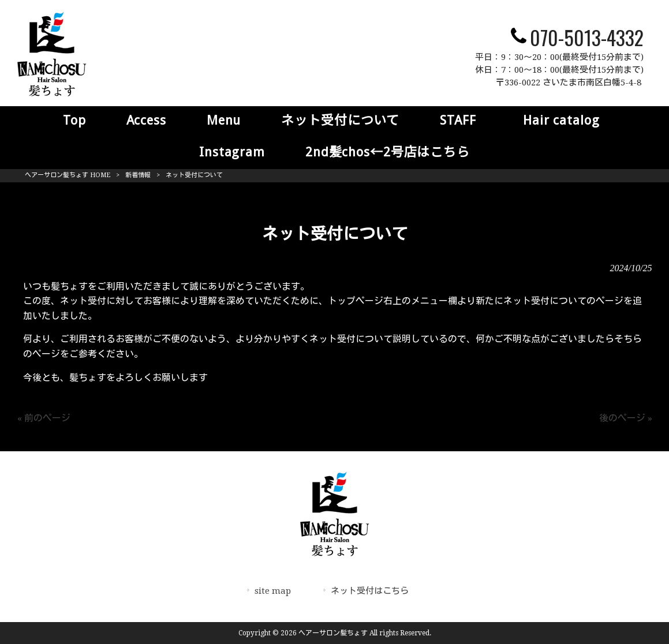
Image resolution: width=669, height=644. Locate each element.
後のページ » (626, 418)
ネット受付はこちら (370, 591)
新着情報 (138, 175)
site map (273, 591)
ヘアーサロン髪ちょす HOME (68, 175)
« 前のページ (44, 418)
